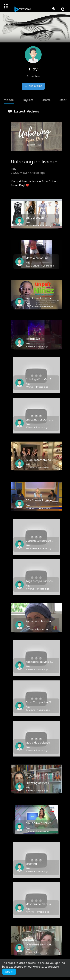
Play (33, 69)
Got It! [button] (9, 972)
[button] (63, 9)
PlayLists (28, 100)
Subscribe (33, 86)
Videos (9, 100)
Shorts (46, 100)
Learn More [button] (52, 967)
